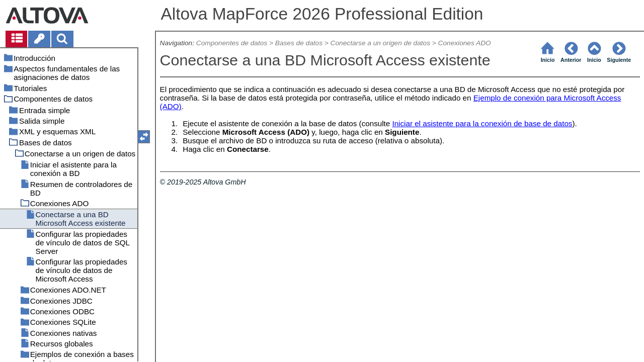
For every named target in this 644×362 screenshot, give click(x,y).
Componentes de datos (232, 43)
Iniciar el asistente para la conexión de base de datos (482, 123)
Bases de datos (299, 43)
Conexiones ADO (465, 43)
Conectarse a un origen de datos (380, 43)
